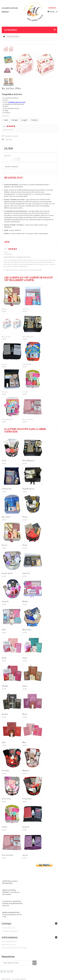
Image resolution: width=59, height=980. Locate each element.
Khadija (5, 686)
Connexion (52, 8)
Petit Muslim (27, 364)
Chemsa (5, 392)
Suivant (8, 85)
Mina (24, 743)
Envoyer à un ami (11, 136)
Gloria (25, 545)
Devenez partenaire (10, 931)
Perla (4, 461)
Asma (25, 658)
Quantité (7, 156)
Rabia (4, 658)
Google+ (24, 120)
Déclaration (27, 799)
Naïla (25, 714)
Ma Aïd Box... (7, 337)
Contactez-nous (9, 928)
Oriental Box (7, 489)
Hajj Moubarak (28, 489)
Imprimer (9, 140)
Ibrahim (5, 714)
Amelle (25, 392)
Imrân (25, 686)
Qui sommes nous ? (9, 941)
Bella (4, 630)
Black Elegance (28, 337)
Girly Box (26, 309)
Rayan (4, 309)
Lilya (4, 743)
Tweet (6, 120)
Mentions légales (9, 945)
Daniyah (5, 602)
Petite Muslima (7, 420)
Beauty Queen (7, 573)
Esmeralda (27, 630)
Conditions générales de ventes (14, 948)
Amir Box (26, 573)
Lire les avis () (8, 130)
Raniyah (26, 827)
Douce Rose (6, 799)
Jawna (25, 855)
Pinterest (34, 120)
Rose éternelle (28, 420)
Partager (15, 120)
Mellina (25, 602)
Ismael (4, 364)
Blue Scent (6, 517)
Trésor (25, 517)
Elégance (26, 771)
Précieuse (5, 771)
